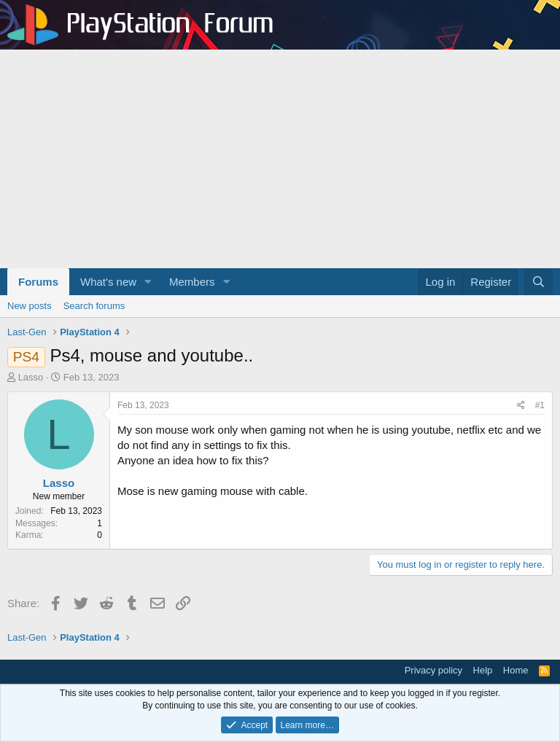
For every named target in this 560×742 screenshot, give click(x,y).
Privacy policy (433, 670)
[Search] (538, 282)
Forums (38, 282)
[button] (148, 282)
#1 (540, 405)
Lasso (31, 377)
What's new (108, 282)
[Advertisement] (280, 159)
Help (483, 670)
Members (192, 282)
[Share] (521, 406)
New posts (30, 306)
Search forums (94, 306)
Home (516, 670)
